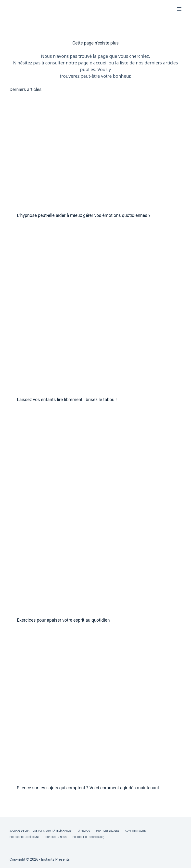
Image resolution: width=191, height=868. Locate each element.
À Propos (84, 831)
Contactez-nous (56, 837)
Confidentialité (135, 831)
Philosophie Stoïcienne (24, 837)
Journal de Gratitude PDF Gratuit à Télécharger (41, 831)
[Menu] (179, 9)
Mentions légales (108, 831)
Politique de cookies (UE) (88, 837)
